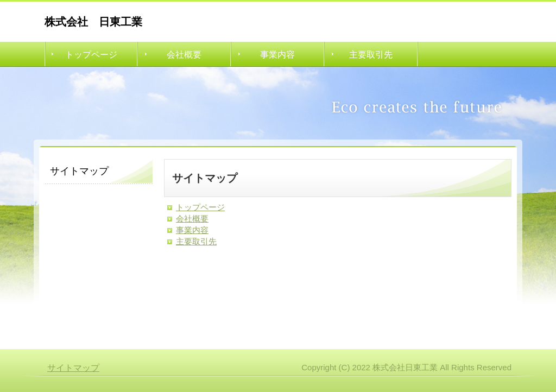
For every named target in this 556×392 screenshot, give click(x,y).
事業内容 (277, 55)
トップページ (91, 55)
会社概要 (184, 55)
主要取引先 (371, 55)
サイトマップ (73, 368)
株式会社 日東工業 (93, 22)
